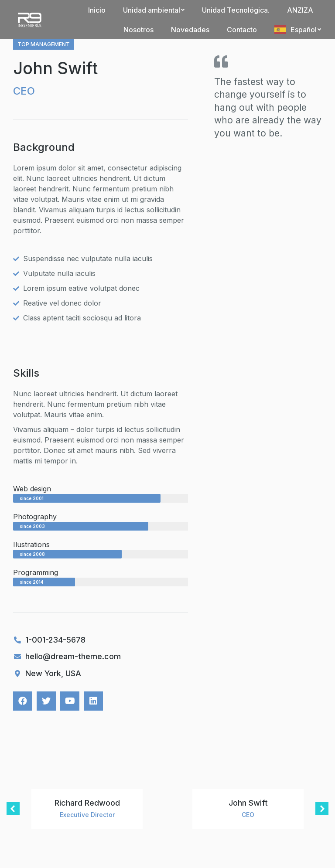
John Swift (248, 803)
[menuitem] (97, 10)
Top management (44, 44)
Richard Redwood (87, 803)
